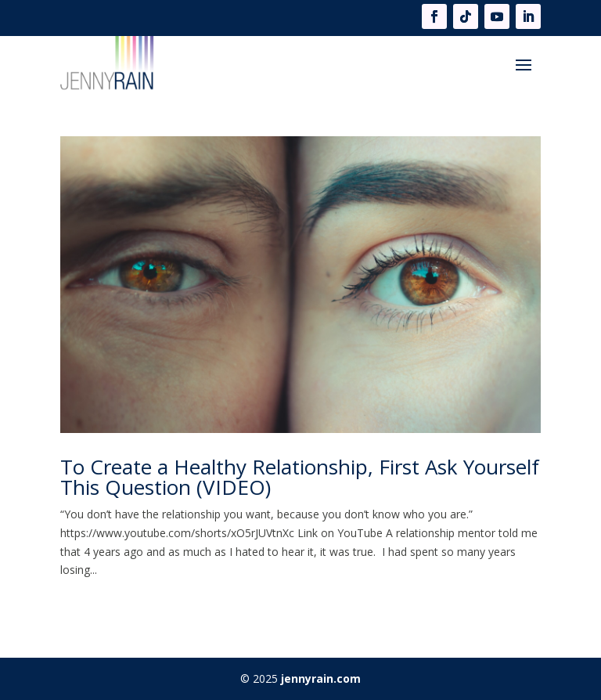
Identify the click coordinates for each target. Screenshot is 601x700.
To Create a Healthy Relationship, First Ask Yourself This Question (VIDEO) (300, 477)
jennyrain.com (321, 678)
